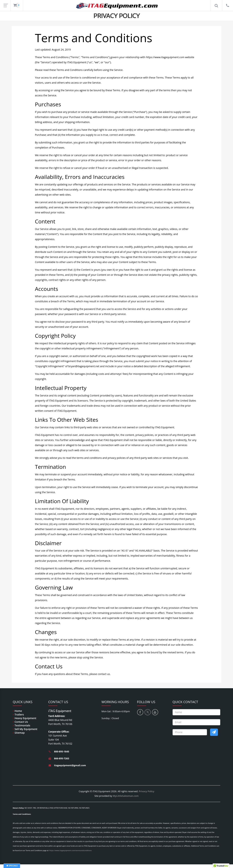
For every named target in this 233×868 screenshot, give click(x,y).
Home (18, 711)
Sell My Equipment (26, 729)
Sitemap (20, 733)
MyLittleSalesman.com (126, 796)
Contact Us (21, 722)
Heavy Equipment (25, 718)
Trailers (19, 714)
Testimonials (22, 725)
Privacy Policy (146, 791)
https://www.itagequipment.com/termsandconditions (71, 850)
